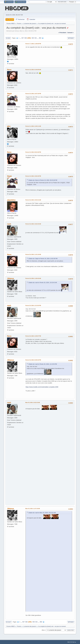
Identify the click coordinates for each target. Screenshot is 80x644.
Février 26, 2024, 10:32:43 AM (33, 224)
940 (33, 38)
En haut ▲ (73, 642)
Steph (9, 93)
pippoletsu (11, 200)
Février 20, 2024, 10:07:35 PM (33, 93)
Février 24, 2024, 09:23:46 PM (33, 152)
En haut (8, 622)
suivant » (70, 32)
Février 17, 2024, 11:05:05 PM (33, 43)
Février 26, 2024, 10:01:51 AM (33, 200)
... (21, 38)
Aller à (43, 630)
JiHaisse (10, 278)
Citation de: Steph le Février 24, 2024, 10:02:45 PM (43, 258)
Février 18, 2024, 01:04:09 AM (33, 69)
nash (9, 224)
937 (23, 38)
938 (26, 38)
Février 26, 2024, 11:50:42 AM (33, 278)
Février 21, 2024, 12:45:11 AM (33, 126)
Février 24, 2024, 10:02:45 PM (33, 176)
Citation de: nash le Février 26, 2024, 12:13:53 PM (43, 364)
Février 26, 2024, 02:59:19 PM (33, 360)
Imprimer (71, 38)
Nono (9, 69)
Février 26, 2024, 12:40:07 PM (33, 336)
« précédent (62, 32)
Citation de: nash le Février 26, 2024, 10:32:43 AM (43, 282)
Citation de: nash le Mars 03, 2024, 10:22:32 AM (42, 513)
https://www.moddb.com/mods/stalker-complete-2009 (42, 387)
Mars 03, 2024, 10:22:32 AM (33, 402)
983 (40, 38)
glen (9, 43)
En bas (8, 38)
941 (36, 38)
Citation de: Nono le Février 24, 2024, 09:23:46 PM (43, 180)
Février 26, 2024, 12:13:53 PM (33, 305)
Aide (69, 642)
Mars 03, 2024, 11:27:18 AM (33, 508)
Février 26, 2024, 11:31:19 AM (33, 254)
